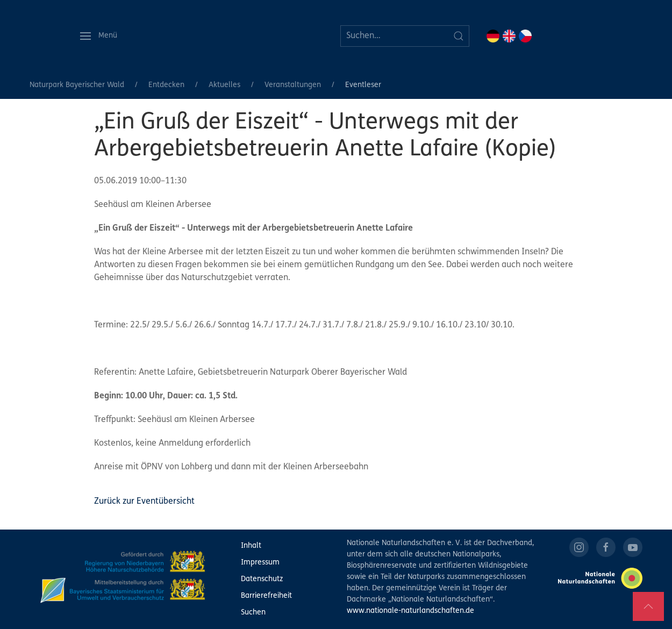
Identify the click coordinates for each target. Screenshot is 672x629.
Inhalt (251, 546)
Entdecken (166, 85)
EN (509, 36)
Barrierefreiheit (266, 596)
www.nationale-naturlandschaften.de (410, 611)
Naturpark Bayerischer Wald (77, 85)
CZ (525, 36)
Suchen (253, 613)
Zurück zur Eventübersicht (144, 502)
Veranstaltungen (293, 85)
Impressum (260, 563)
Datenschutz (262, 579)
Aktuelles (224, 85)
